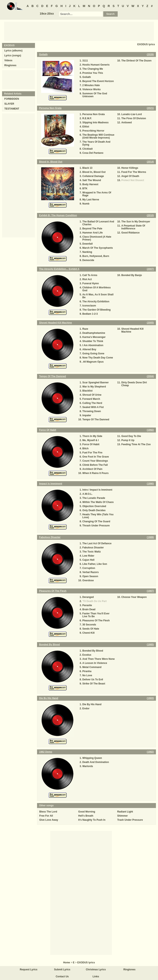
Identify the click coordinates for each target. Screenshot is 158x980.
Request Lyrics (29, 970)
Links (96, 977)
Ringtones (10, 65)
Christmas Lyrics (96, 970)
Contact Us (62, 977)
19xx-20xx (47, 14)
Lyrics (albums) (13, 51)
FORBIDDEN (12, 99)
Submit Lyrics (62, 970)
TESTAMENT (12, 109)
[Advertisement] (79, 31)
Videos (8, 60)
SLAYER (9, 104)
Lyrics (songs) (13, 55)
